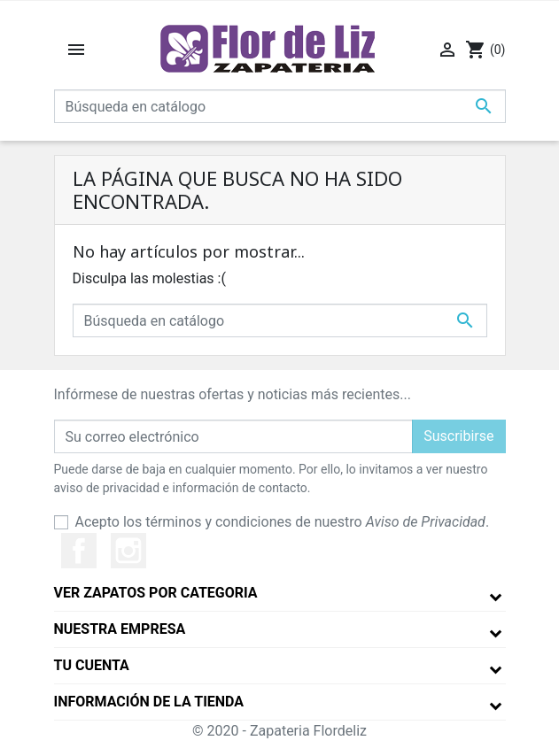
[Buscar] (280, 106)
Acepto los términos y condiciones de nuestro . (283, 522)
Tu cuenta (92, 665)
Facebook (79, 551)
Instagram (128, 551)
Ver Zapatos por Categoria (156, 593)
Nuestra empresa (120, 629)
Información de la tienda (149, 702)
